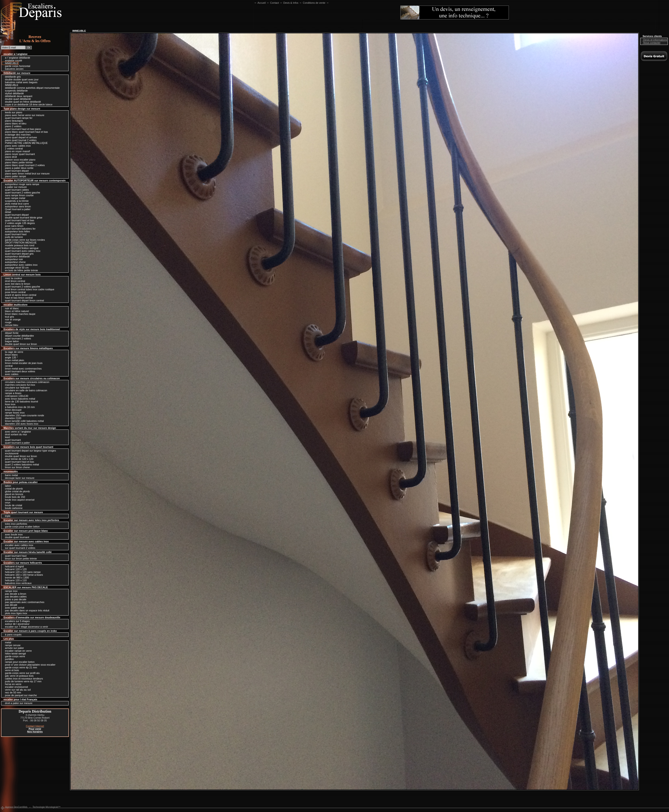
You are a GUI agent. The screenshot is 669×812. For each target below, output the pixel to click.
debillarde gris (12, 77)
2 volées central (13, 148)
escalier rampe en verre (17, 651)
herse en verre (12, 684)
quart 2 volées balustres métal (21, 464)
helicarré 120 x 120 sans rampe (22, 572)
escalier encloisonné (15, 687)
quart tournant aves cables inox (21, 251)
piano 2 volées (12, 126)
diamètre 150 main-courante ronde (23, 415)
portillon (8, 659)
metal (7, 642)
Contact (274, 3)
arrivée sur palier (13, 648)
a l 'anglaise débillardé (16, 58)
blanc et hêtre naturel (16, 311)
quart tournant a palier (16, 443)
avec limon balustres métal (19, 399)
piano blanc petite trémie (18, 162)
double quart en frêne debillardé (22, 102)
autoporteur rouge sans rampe (21, 184)
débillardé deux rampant (17, 96)
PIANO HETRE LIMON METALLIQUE (25, 143)
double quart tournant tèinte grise (22, 218)
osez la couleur (12, 278)
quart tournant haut (14, 234)
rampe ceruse (11, 645)
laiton (7, 486)
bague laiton (11, 341)
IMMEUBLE (10, 63)
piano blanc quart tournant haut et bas (25, 132)
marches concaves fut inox (19, 385)
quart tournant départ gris (18, 254)
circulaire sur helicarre (16, 388)
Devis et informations (654, 40)
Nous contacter (651, 43)
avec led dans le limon (16, 284)
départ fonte (11, 333)
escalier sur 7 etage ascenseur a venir (25, 627)
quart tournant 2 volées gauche (21, 193)
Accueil (262, 3)
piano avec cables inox (17, 146)
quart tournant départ (16, 171)
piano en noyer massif (16, 151)
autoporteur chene (14, 262)
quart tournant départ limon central (23, 300)
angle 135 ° (10, 357)
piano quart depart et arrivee (20, 137)
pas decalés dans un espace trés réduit (26, 610)
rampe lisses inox (14, 413)
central (8, 366)
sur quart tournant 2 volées (19, 548)
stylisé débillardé (13, 93)
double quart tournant (16, 537)
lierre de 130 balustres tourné (20, 401)
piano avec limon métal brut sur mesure (26, 174)
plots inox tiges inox (15, 613)
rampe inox (10, 591)
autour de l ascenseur (16, 624)
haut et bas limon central (18, 298)
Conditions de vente (314, 3)
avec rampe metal (14, 198)
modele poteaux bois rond (18, 245)
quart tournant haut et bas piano (22, 129)
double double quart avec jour (21, 79)
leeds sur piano (12, 112)
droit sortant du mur (15, 434)
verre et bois (11, 670)
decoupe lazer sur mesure (18, 478)
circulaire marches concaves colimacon (26, 382)
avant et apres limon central (19, 295)
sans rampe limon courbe (18, 195)
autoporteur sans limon (17, 206)
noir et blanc (11, 308)
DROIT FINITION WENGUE (20, 243)
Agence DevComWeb (16, 807)
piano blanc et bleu (14, 123)
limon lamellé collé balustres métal (23, 421)
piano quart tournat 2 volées (19, 140)
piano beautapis (13, 121)
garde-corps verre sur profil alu (21, 673)
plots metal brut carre (16, 204)
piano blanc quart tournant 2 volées (24, 165)
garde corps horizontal (16, 66)
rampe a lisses (12, 393)
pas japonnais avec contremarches (23, 602)
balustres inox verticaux (17, 583)
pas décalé (10, 605)
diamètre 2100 (12, 418)
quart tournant (12, 440)
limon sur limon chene (16, 467)
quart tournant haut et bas (18, 220)
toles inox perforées (15, 524)
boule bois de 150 (14, 497)
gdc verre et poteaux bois (18, 676)
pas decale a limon (14, 594)
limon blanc (10, 355)
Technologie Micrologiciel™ (46, 807)
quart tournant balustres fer (19, 229)
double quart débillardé (17, 99)
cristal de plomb (13, 489)
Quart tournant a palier (16, 209)
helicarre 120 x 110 (15, 580)
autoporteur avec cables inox (20, 265)
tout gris (8, 317)
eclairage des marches (17, 135)
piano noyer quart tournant (19, 154)
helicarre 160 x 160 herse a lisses (23, 575)
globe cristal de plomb (16, 491)
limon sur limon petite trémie (20, 559)
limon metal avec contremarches (22, 369)
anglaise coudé (12, 60)
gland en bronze (13, 494)
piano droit (10, 157)
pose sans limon (13, 226)
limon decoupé (12, 410)
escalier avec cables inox (18, 545)
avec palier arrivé (13, 608)
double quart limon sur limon (20, 344)
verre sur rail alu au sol (17, 690)
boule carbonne (13, 508)
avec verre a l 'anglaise (17, 432)
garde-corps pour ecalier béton (21, 527)
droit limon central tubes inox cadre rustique (28, 289)
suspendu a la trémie (16, 201)
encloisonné (11, 453)
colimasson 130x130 (15, 396)
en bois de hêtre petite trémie (20, 270)
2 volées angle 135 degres (19, 223)
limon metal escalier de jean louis (22, 363)
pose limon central (14, 292)
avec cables (10, 374)
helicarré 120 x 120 (15, 569)
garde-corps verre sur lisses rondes (24, 240)
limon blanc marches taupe (19, 314)
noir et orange (12, 319)
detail (7, 212)
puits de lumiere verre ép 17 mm (22, 681)
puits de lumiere (13, 237)
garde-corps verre (14, 656)
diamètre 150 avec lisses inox (20, 424)
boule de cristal (12, 505)
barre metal (10, 475)
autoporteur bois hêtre (16, 231)
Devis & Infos (291, 3)
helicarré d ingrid (13, 566)
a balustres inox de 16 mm (19, 407)
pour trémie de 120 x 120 (18, 459)
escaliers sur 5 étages (16, 621)
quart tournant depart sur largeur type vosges (29, 451)
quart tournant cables (16, 190)
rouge (7, 322)
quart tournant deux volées (19, 371)
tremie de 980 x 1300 (16, 578)
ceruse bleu (10, 325)
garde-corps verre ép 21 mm (20, 667)
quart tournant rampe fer (18, 118)
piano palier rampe (14, 176)
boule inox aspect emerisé (19, 500)
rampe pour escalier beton (19, 662)
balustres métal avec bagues (20, 82)
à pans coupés (12, 635)
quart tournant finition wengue (21, 248)
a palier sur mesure (15, 187)
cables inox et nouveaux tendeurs (23, 679)
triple (6, 516)
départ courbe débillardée (18, 336)
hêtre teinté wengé (14, 654)
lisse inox (9, 404)
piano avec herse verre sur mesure (23, 115)
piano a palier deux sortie (18, 168)
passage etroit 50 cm (16, 268)
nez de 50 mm (12, 692)
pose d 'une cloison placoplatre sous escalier (29, 665)
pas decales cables (15, 597)
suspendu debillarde (15, 91)
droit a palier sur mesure (18, 703)
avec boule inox (13, 534)
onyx (6, 502)
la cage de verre (13, 352)
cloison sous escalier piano (19, 160)
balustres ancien (13, 69)
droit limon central (14, 281)
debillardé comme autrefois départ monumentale (31, 88)
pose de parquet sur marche (20, 695)
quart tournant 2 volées (17, 338)
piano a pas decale (14, 599)
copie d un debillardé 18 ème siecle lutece (27, 104)
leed (6, 437)
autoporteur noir (13, 259)
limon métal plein (13, 360)
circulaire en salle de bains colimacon (25, 390)
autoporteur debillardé (16, 256)
